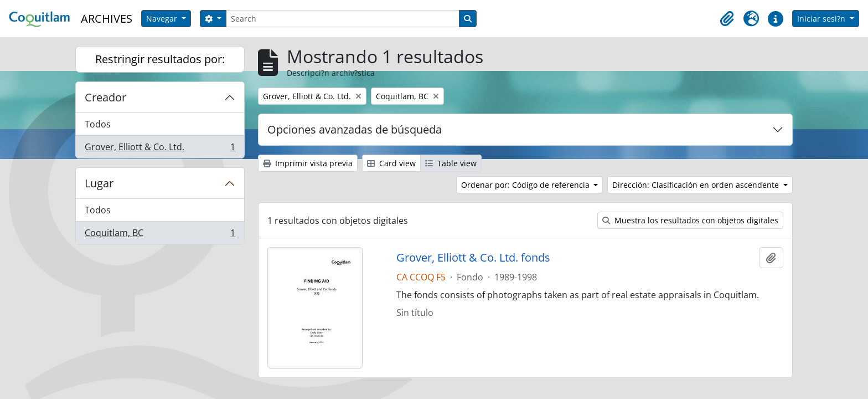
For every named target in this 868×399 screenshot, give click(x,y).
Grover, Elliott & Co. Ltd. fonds (473, 258)
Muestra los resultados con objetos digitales (690, 220)
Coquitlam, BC (160, 235)
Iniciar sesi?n (822, 19)
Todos (98, 124)
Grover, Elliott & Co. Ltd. (160, 149)
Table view (451, 163)
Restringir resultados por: (160, 59)
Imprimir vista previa (308, 163)
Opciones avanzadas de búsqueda (355, 129)
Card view (391, 163)
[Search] (343, 19)
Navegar (163, 19)
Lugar (99, 183)
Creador (105, 97)
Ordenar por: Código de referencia (526, 185)
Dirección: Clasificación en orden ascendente (697, 185)
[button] (727, 19)
